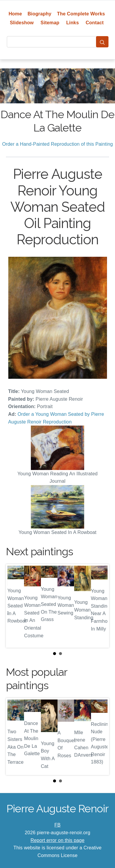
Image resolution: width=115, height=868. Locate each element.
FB (58, 825)
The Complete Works (81, 14)
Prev (15, 606)
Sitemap (50, 23)
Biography (40, 14)
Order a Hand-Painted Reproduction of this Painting (57, 144)
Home (15, 14)
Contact (95, 23)
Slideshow (22, 23)
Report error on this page (57, 840)
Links (72, 23)
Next (100, 606)
